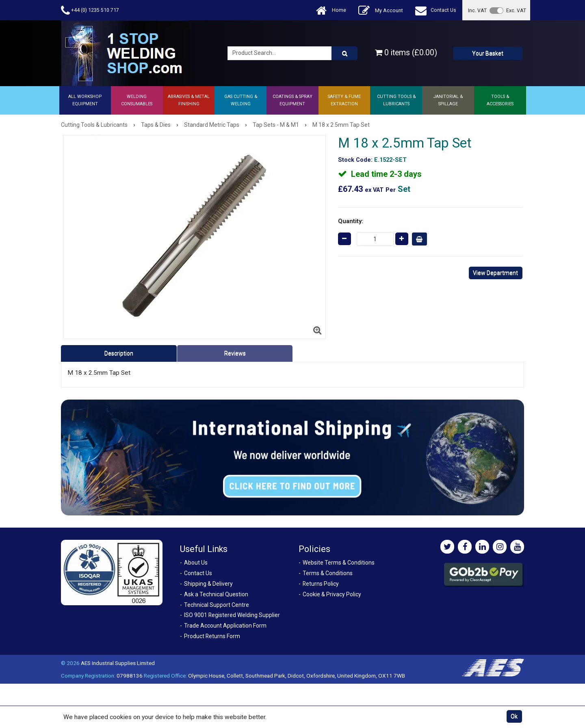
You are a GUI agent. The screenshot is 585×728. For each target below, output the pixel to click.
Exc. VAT (516, 10)
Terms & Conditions (328, 573)
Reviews (235, 353)
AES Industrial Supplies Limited (118, 663)
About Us (196, 563)
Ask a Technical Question (216, 594)
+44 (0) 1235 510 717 (90, 10)
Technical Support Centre (217, 605)
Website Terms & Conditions (339, 563)
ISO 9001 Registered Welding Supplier (232, 615)
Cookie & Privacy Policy (332, 594)
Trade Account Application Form (225, 626)
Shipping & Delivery (208, 584)
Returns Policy (321, 584)
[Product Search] (344, 53)
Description (119, 353)
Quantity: (351, 221)
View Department (495, 273)
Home (331, 10)
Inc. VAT (477, 10)
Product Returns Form (212, 636)
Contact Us (436, 10)
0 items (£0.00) (406, 53)
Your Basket (488, 53)
